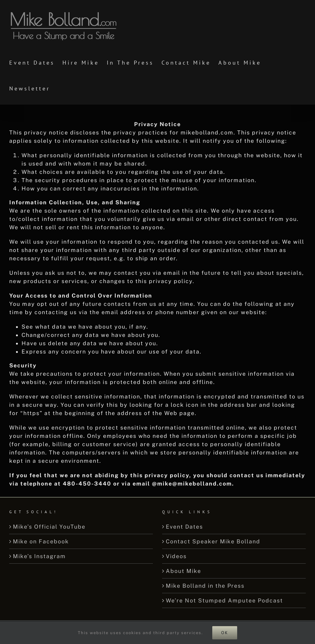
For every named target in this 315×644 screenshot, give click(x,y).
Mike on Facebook (41, 541)
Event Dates (184, 527)
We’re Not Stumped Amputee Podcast (224, 600)
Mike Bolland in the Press (205, 586)
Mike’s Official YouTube (49, 527)
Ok (225, 633)
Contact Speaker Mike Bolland (213, 541)
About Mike (183, 571)
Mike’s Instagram (39, 556)
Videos (176, 556)
